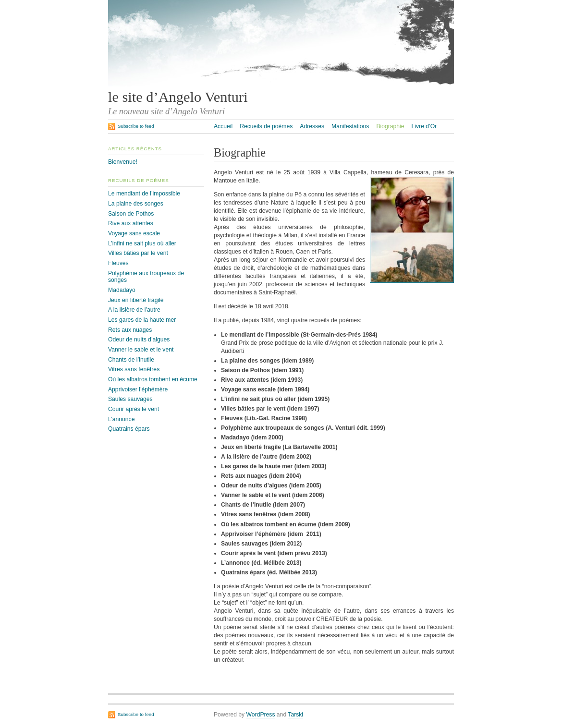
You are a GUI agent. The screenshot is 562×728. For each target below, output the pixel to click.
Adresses (312, 126)
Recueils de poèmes (266, 126)
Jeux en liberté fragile (136, 300)
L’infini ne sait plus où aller (142, 243)
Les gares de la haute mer (142, 320)
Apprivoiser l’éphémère (138, 389)
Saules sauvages (130, 399)
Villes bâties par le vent (138, 253)
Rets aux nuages (130, 330)
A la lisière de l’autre (134, 310)
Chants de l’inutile (131, 360)
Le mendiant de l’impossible (144, 194)
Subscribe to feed (136, 126)
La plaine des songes (136, 204)
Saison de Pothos (131, 214)
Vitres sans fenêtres (134, 369)
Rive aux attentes (131, 223)
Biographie (390, 126)
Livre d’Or (424, 126)
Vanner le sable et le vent (141, 350)
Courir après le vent (134, 409)
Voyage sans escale (134, 233)
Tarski (295, 715)
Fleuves (118, 263)
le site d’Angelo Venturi (178, 97)
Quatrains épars (129, 429)
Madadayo (122, 290)
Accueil (223, 126)
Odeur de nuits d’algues (139, 340)
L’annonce (121, 419)
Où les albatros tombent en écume (153, 379)
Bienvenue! (123, 162)
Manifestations (350, 126)
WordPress (261, 715)
